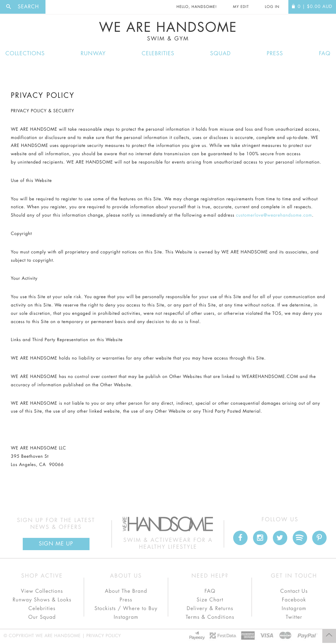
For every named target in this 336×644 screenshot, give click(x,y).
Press (275, 54)
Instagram (126, 617)
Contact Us (294, 591)
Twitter (294, 617)
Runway (93, 54)
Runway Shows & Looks (42, 600)
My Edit (241, 7)
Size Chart (210, 600)
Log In (272, 7)
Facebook (294, 600)
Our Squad (42, 617)
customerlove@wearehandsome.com (274, 216)
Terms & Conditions (210, 617)
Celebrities (158, 54)
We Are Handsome (168, 31)
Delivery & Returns (210, 609)
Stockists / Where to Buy (126, 609)
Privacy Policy (104, 636)
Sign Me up (56, 544)
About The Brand (126, 591)
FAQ (325, 54)
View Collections (42, 591)
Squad (220, 54)
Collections (25, 54)
